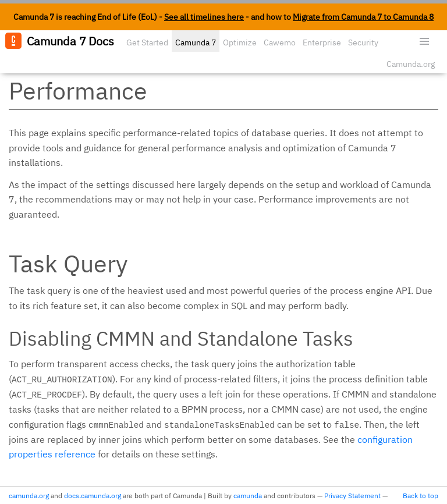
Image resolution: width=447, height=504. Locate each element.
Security (363, 42)
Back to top (421, 496)
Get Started (147, 42)
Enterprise (322, 42)
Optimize (240, 42)
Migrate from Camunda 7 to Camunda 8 (363, 17)
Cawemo (280, 42)
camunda (248, 496)
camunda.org (29, 496)
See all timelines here (204, 17)
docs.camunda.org (93, 496)
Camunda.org (411, 64)
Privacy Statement (352, 496)
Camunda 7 (196, 42)
